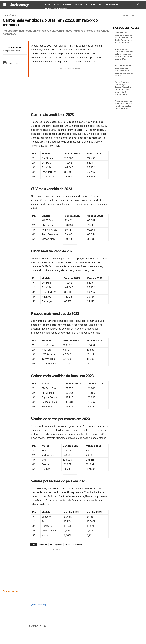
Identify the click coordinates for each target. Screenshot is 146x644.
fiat (51, 544)
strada (67, 544)
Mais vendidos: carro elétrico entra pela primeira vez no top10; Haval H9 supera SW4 (124, 54)
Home (6, 15)
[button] (138, 4)
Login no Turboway (37, 604)
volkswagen (78, 544)
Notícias (14, 15)
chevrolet (43, 544)
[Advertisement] (70, 89)
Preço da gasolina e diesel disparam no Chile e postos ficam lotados (123, 105)
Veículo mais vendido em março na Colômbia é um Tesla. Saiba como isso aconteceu (124, 38)
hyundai (58, 544)
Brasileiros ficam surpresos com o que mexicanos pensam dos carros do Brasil (124, 71)
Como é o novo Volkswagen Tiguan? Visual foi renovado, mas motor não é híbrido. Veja (123, 88)
